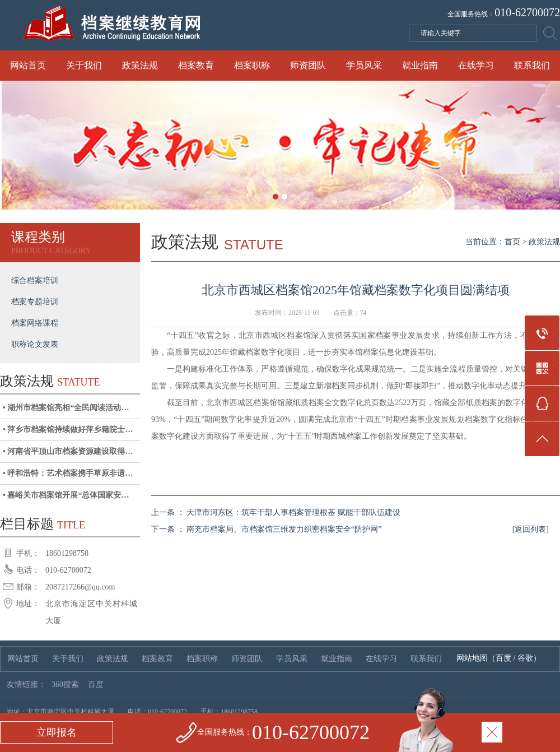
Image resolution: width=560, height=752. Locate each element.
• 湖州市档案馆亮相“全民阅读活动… (66, 408)
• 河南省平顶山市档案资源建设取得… (68, 451)
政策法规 (140, 65)
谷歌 (525, 658)
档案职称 (252, 65)
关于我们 (84, 65)
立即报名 (57, 732)
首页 (512, 242)
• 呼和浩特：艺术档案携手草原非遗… (68, 473)
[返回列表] (531, 529)
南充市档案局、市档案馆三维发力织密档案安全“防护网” (284, 529)
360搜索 (65, 684)
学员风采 (364, 65)
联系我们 (532, 65)
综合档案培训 (35, 280)
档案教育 (196, 65)
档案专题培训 (35, 302)
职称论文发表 (35, 344)
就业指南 (420, 65)
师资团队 (308, 65)
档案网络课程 (35, 323)
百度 (503, 658)
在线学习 (476, 65)
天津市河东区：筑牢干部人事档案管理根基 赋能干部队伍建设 (293, 512)
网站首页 (28, 65)
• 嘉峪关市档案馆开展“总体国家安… (66, 495)
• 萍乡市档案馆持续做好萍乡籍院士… (68, 430)
